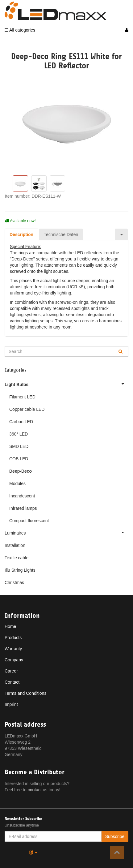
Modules (17, 483)
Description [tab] (21, 234)
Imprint (11, 704)
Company (14, 660)
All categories (20, 30)
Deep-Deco (21, 471)
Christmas (14, 582)
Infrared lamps (23, 508)
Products (13, 638)
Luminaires (66, 532)
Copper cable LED (27, 409)
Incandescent (22, 496)
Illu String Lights (20, 570)
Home (10, 626)
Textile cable (17, 558)
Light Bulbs (66, 384)
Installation (15, 545)
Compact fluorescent (29, 521)
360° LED (19, 434)
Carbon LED (21, 422)
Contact (12, 682)
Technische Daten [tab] (61, 234)
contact (35, 790)
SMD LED (19, 446)
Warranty (13, 649)
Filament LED (22, 397)
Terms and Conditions (25, 693)
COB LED (19, 459)
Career (11, 671)
